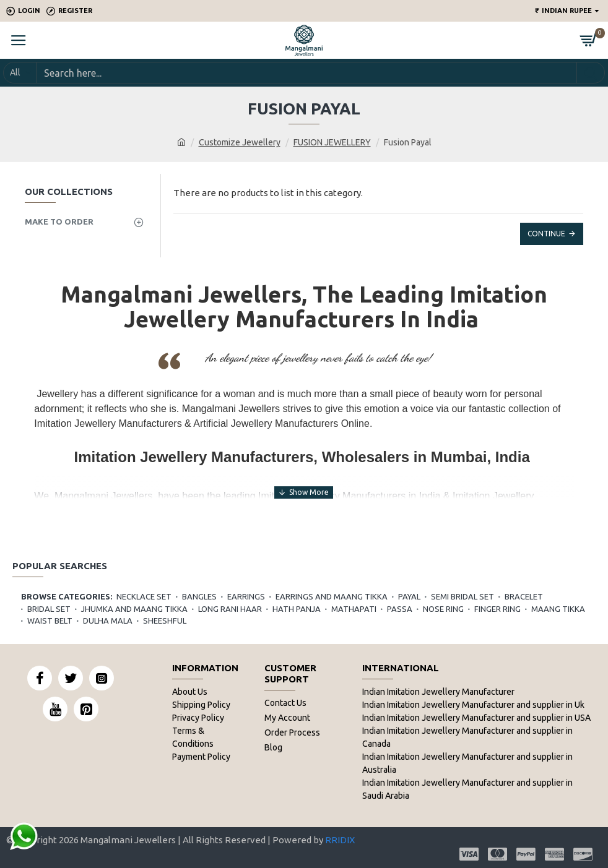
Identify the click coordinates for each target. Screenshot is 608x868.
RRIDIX (340, 840)
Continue (546, 234)
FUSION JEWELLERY (332, 142)
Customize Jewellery (240, 142)
